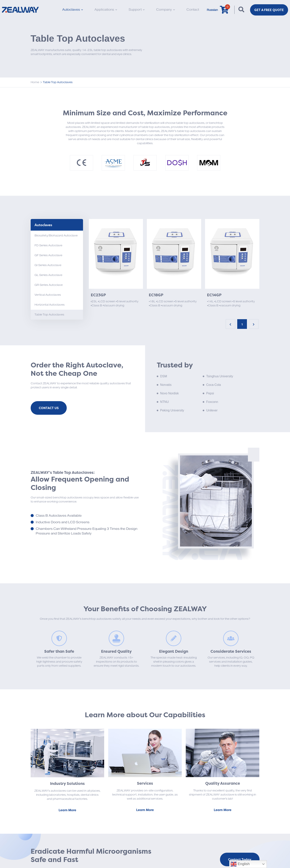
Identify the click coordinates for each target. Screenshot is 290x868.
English (240, 864)
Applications (106, 10)
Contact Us (49, 408)
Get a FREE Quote (269, 10)
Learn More (67, 810)
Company (165, 10)
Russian (212, 10)
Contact (193, 10)
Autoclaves (73, 10)
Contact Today (240, 859)
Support (137, 10)
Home (35, 82)
